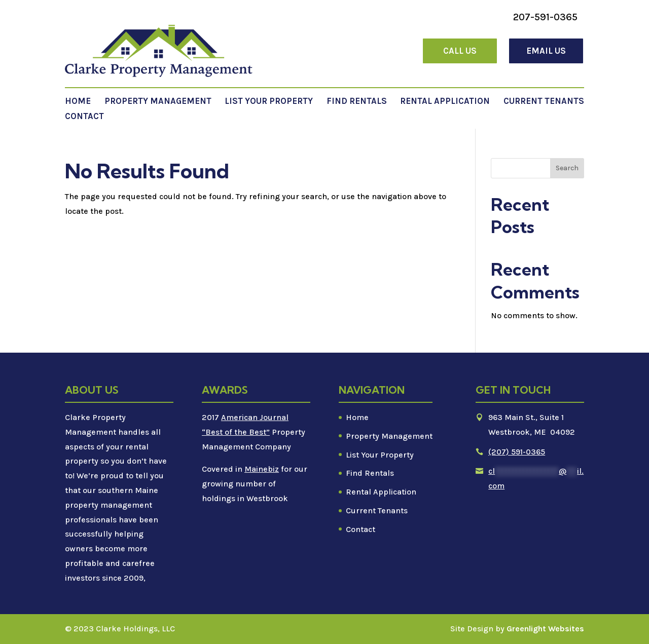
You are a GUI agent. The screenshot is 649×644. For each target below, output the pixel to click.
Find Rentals (357, 102)
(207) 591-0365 (517, 452)
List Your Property (269, 102)
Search (567, 168)
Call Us (460, 51)
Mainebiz (262, 469)
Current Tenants (544, 102)
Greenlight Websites (545, 629)
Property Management (158, 102)
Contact (84, 117)
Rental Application (445, 102)
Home (78, 102)
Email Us (546, 51)
